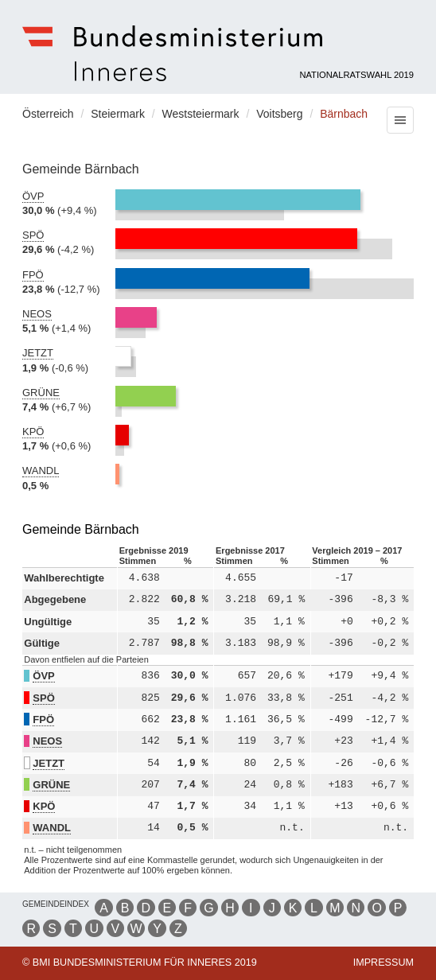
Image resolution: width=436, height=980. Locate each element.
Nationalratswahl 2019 (356, 75)
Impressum (383, 962)
